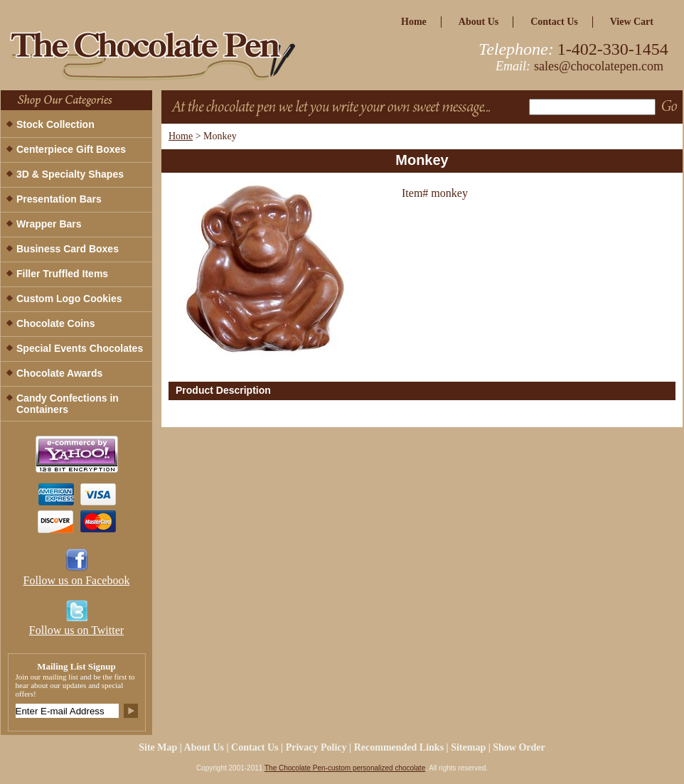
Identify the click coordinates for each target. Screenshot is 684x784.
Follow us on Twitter (76, 630)
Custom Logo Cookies (69, 299)
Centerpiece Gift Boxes (71, 149)
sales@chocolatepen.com (599, 66)
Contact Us (554, 22)
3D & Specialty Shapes (70, 174)
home (414, 22)
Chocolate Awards (59, 373)
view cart (632, 22)
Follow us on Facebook (77, 580)
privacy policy (316, 747)
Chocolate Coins (55, 323)
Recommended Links (399, 747)
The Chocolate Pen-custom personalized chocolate (345, 768)
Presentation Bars (59, 199)
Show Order (519, 747)
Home (181, 136)
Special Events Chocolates (80, 348)
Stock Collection (55, 124)
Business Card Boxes (68, 249)
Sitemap (468, 747)
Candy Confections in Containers (68, 404)
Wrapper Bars (49, 224)
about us (479, 22)
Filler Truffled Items (62, 274)
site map (158, 747)
